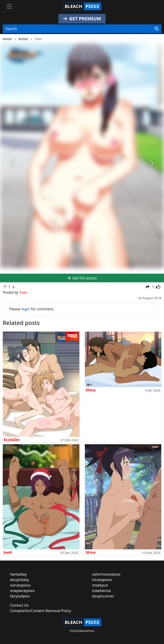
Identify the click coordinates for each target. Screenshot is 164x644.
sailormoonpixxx (106, 574)
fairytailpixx (20, 596)
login (26, 309)
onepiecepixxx (22, 591)
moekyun (100, 585)
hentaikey (18, 574)
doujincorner (103, 596)
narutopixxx (20, 585)
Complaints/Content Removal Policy (41, 611)
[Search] (157, 29)
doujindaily (20, 580)
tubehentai (102, 591)
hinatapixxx (102, 580)
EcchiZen (12, 440)
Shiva (91, 390)
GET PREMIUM (82, 19)
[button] (12, 164)
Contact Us (19, 605)
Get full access (82, 278)
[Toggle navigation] (9, 6)
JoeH (8, 552)
